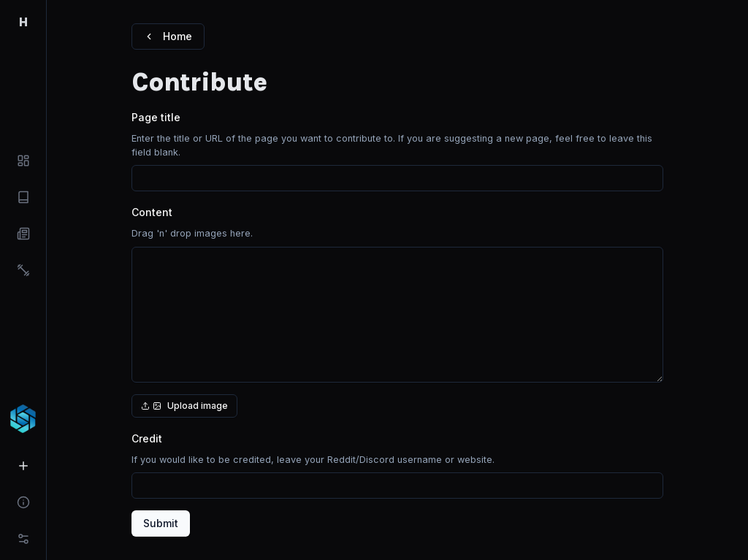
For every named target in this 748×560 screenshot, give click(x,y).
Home (168, 36)
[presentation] (397, 322)
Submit (161, 523)
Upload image (184, 406)
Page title (156, 117)
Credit (147, 438)
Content (152, 212)
